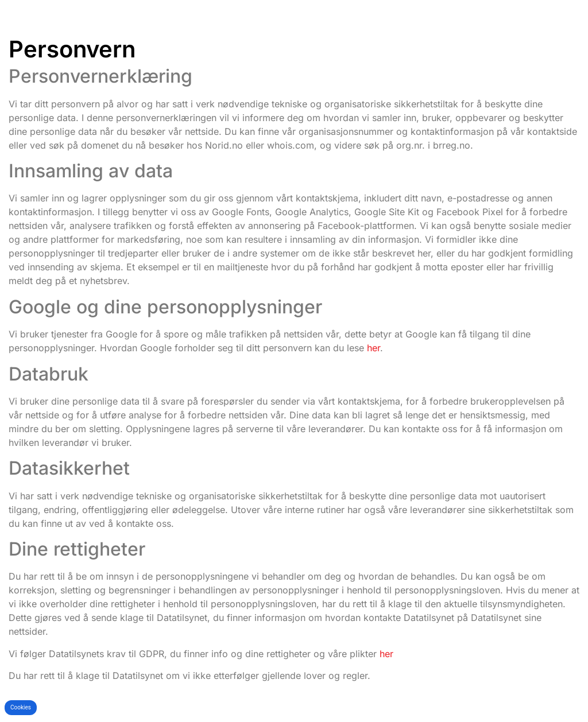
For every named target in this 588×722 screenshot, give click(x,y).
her (374, 348)
